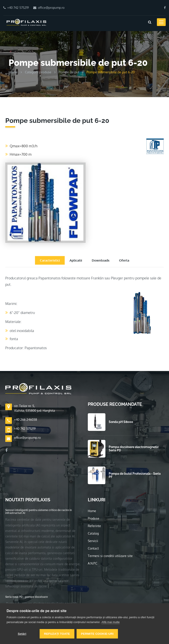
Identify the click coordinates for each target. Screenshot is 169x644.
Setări (22, 634)
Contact (93, 548)
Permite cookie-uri (97, 634)
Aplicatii (76, 260)
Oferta (124, 260)
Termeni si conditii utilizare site (110, 556)
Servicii (93, 541)
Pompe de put (69, 72)
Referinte (94, 526)
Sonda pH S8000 (121, 422)
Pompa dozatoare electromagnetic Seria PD (134, 449)
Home (13, 72)
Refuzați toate (57, 634)
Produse (94, 518)
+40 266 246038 (26, 420)
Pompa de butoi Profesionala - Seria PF (135, 475)
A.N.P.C (93, 563)
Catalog (93, 533)
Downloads (101, 260)
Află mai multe (110, 622)
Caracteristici (50, 260)
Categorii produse (38, 72)
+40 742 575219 (25, 429)
